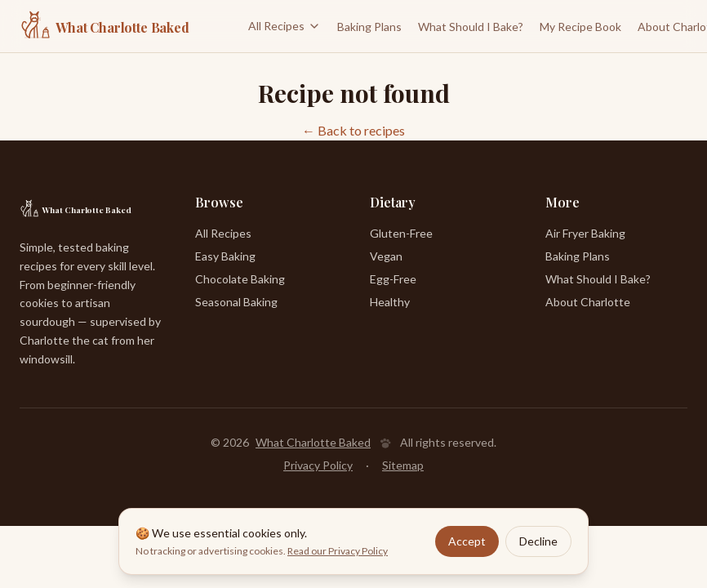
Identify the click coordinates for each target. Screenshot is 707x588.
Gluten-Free (401, 233)
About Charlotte (588, 302)
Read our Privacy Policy (338, 551)
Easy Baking (225, 256)
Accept (467, 541)
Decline (538, 541)
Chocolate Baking (240, 279)
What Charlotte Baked (313, 442)
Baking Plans (369, 27)
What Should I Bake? (471, 27)
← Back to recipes (353, 130)
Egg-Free (393, 279)
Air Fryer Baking (585, 233)
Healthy (390, 302)
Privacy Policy (318, 465)
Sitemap (403, 465)
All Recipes (285, 26)
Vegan (386, 256)
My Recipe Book (580, 27)
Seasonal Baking (236, 302)
